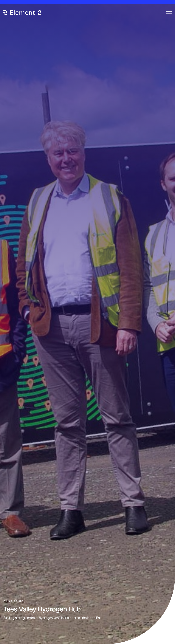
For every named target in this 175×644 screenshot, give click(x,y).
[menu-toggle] (169, 13)
